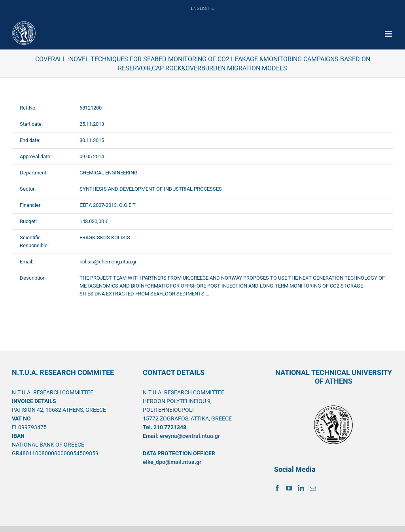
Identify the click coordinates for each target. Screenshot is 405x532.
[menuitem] (202, 9)
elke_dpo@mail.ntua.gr (172, 462)
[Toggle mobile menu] (389, 34)
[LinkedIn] (301, 488)
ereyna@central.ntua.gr (190, 436)
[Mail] (313, 488)
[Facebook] (277, 488)
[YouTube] (289, 488)
